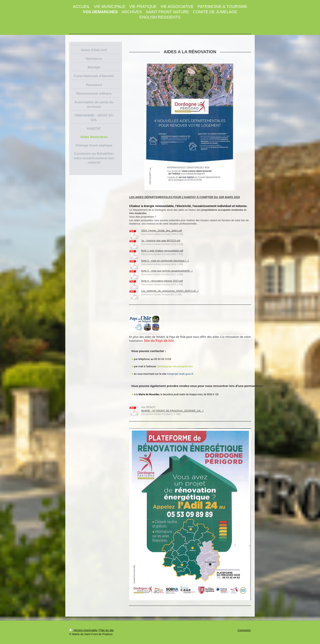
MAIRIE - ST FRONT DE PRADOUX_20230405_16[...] (172, 411)
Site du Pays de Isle (159, 341)
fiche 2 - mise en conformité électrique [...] (165, 261)
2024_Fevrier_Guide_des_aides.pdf (162, 231)
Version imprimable (84, 630)
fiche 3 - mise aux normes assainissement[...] (167, 271)
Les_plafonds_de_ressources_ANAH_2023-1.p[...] (170, 291)
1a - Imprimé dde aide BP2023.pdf (161, 241)
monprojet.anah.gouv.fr (180, 374)
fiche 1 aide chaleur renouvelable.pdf (162, 251)
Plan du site (106, 630)
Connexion (244, 630)
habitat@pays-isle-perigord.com (175, 366)
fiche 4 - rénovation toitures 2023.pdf (162, 281)
